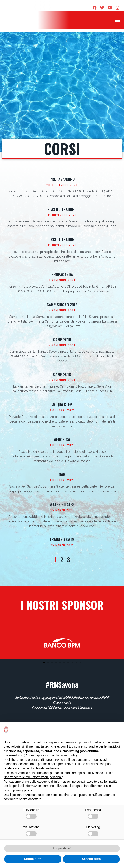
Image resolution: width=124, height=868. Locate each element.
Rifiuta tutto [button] (33, 859)
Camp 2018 (62, 374)
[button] (117, 20)
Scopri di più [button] (62, 848)
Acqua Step (62, 405)
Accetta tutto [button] (91, 859)
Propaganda (62, 275)
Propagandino (62, 179)
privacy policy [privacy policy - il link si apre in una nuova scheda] (23, 790)
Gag (62, 474)
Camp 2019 (62, 340)
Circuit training (62, 239)
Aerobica (62, 440)
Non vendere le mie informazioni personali (33, 777)
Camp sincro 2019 (62, 305)
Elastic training (62, 209)
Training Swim (62, 539)
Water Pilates (62, 505)
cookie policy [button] (69, 755)
